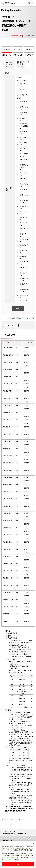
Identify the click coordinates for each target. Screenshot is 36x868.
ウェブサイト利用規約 (12, 859)
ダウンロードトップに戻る (12, 819)
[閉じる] (34, 843)
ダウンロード (14, 831)
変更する (21, 66)
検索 (18, 308)
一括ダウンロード (12, 325)
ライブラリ (29, 55)
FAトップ (5, 831)
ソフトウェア (18, 55)
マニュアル (18, 49)
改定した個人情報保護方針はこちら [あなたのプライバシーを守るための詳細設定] (24, 850)
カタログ (7, 49)
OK (18, 864)
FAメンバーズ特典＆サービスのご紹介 (22, 318)
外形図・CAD (7, 55)
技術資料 (29, 49)
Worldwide (29, 3)
